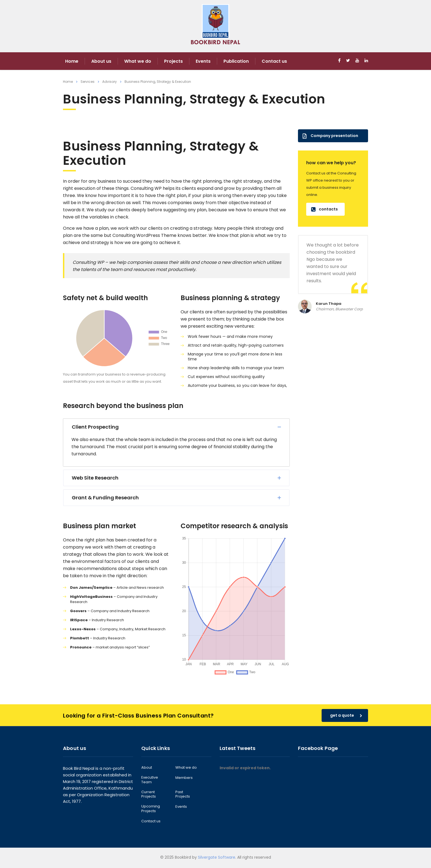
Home (72, 61)
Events (203, 61)
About (147, 768)
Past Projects (183, 794)
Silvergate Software (217, 857)
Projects (173, 61)
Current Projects (149, 794)
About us (101, 61)
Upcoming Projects (151, 809)
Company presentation (330, 136)
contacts (324, 209)
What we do (138, 61)
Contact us (274, 61)
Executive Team (150, 780)
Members (184, 778)
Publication (236, 61)
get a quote (346, 715)
